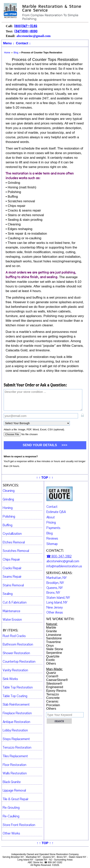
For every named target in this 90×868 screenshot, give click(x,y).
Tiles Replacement (15, 756)
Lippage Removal (14, 791)
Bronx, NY (53, 593)
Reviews (52, 539)
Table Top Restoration (18, 688)
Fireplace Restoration (17, 713)
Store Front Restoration (19, 825)
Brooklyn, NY (55, 583)
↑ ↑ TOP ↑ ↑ (45, 478)
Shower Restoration (16, 653)
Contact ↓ (23, 43)
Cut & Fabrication (15, 603)
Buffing (8, 525)
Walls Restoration (15, 773)
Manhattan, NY (57, 578)
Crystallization (12, 534)
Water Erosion (12, 620)
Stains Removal (13, 585)
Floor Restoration (15, 765)
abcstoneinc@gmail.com (33, 36)
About (51, 517)
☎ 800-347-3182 (59, 557)
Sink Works (10, 679)
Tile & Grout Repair (16, 799)
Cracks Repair (12, 568)
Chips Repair (11, 560)
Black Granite (12, 782)
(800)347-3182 (26, 26)
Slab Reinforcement (16, 705)
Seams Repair (12, 577)
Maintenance (12, 611)
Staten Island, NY (58, 598)
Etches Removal (14, 542)
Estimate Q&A (56, 512)
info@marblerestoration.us (64, 566)
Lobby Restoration (15, 730)
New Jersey (55, 608)
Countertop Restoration (19, 662)
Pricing (51, 523)
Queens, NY (55, 588)
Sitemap (52, 544)
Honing (8, 508)
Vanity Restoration (15, 670)
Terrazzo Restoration (17, 748)
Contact (52, 507)
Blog (50, 533)
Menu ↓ (9, 43)
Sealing (8, 594)
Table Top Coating (15, 696)
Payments (53, 528)
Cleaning (9, 491)
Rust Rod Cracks (14, 636)
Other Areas (55, 613)
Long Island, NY (57, 603)
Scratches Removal (16, 551)
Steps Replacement (16, 739)
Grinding (8, 499)
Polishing (9, 517)
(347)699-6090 (26, 31)
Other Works (11, 834)
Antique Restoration (16, 722)
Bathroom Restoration (18, 645)
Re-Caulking (11, 816)
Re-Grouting (11, 808)
